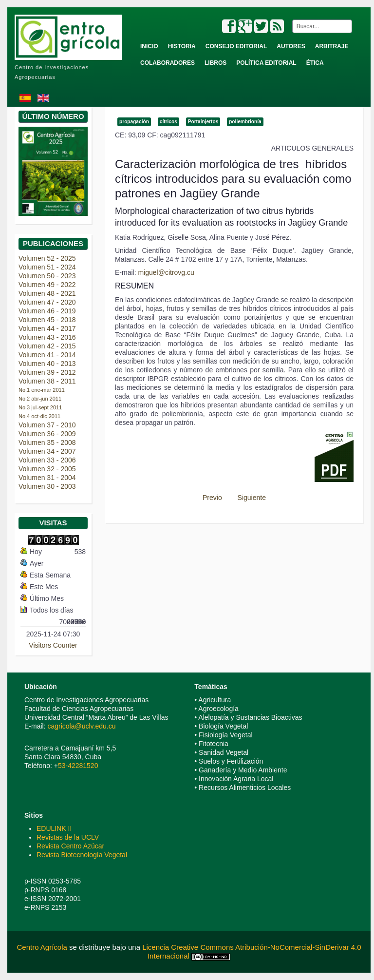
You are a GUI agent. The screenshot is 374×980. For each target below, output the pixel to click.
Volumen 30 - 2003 (47, 486)
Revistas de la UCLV (68, 837)
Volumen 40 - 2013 (47, 364)
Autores (291, 46)
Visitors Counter (53, 645)
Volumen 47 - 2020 (47, 302)
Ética (315, 63)
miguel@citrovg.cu (166, 272)
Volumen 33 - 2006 (47, 460)
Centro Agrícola (43, 947)
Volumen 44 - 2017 (47, 328)
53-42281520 (78, 766)
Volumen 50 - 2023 (47, 276)
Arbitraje (332, 46)
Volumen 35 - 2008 (47, 442)
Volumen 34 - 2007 (47, 451)
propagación (134, 122)
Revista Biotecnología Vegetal (82, 855)
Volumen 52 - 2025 (47, 258)
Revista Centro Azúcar (70, 846)
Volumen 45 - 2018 (47, 320)
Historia (182, 46)
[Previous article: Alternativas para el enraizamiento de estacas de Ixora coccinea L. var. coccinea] (208, 498)
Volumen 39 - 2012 (47, 372)
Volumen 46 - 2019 (47, 311)
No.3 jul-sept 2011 (40, 407)
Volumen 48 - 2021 (47, 293)
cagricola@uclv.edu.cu (81, 726)
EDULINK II (54, 828)
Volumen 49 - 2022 (47, 285)
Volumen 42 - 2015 (47, 346)
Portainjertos (203, 122)
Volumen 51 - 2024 (47, 267)
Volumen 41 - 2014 (47, 355)
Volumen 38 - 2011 (47, 381)
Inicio (149, 46)
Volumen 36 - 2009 (47, 434)
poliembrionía (245, 122)
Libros (215, 63)
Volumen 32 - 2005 (47, 469)
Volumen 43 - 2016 (47, 337)
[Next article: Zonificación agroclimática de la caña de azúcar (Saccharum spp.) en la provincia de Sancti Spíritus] (256, 498)
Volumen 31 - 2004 (47, 478)
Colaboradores (168, 63)
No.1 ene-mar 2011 (42, 390)
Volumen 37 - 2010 (47, 425)
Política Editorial (266, 63)
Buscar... (290, 20)
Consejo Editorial (236, 46)
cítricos (168, 122)
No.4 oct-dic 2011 (39, 416)
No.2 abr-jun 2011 (40, 399)
